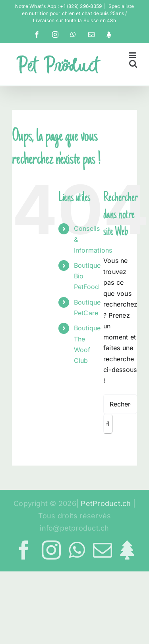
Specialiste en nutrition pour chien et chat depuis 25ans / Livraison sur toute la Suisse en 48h (78, 13)
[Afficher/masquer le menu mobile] (133, 55)
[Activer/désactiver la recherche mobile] (133, 64)
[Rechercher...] (120, 404)
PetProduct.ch (106, 503)
